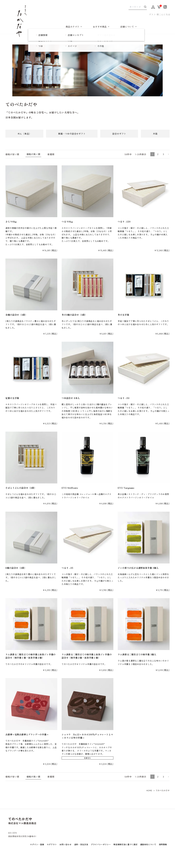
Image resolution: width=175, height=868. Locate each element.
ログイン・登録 (37, 844)
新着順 (51, 154)
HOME (149, 790)
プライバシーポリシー (101, 844)
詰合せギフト (119, 134)
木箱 (155, 134)
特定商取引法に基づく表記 (125, 844)
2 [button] (158, 154)
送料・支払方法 (81, 844)
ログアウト (52, 844)
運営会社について (148, 844)
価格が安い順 (12, 154)
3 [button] (163, 154)
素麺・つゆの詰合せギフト (72, 134)
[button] (168, 154)
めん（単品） (24, 134)
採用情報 (163, 844)
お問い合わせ (65, 844)
